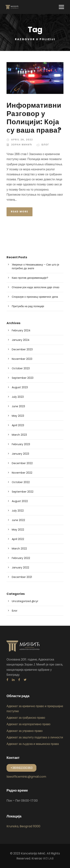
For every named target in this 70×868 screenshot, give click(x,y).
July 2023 (18, 397)
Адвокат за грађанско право (26, 718)
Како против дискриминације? (30, 278)
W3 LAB (48, 858)
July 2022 (18, 511)
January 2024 (21, 340)
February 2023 (21, 444)
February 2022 (21, 558)
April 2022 (18, 539)
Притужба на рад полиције (28, 306)
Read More (20, 212)
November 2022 (22, 473)
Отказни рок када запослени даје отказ (36, 287)
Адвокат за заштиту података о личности (35, 737)
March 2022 (19, 549)
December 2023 (22, 349)
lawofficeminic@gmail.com (26, 777)
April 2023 (18, 425)
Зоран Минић (22, 145)
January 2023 (20, 454)
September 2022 (23, 492)
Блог (45, 145)
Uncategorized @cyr (25, 601)
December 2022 (22, 463)
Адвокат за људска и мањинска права (33, 744)
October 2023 (21, 368)
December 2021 (22, 577)
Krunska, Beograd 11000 (23, 826)
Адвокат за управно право (25, 731)
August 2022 (20, 501)
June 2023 (18, 406)
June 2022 (18, 520)
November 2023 (22, 359)
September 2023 (23, 378)
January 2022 (20, 568)
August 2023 (20, 387)
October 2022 (21, 482)
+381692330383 (21, 768)
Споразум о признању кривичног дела (35, 297)
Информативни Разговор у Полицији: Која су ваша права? (34, 118)
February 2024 (21, 330)
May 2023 (18, 416)
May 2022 (18, 530)
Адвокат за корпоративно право (28, 724)
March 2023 (19, 435)
